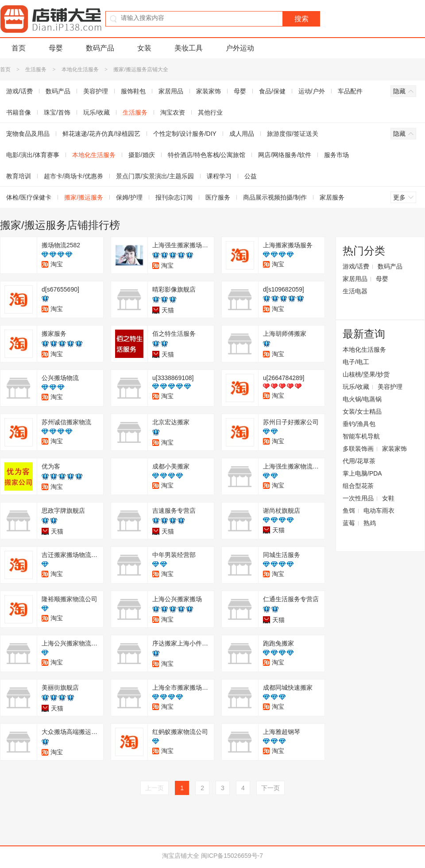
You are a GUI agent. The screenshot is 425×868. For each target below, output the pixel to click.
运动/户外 (312, 91)
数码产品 (100, 48)
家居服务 (332, 197)
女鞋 (388, 498)
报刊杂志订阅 (174, 197)
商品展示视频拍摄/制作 (275, 197)
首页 (19, 48)
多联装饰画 (358, 449)
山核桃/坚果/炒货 (366, 374)
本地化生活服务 (80, 69)
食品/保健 (272, 91)
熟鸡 (370, 523)
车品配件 (350, 91)
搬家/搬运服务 (84, 197)
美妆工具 (189, 48)
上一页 (155, 788)
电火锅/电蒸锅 (362, 399)
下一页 (270, 788)
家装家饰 (209, 91)
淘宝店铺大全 (181, 856)
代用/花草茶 (359, 461)
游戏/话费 (356, 266)
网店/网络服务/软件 (285, 155)
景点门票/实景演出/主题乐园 (155, 176)
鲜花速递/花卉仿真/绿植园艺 (101, 134)
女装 (144, 48)
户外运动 (240, 48)
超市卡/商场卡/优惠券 (73, 176)
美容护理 (96, 91)
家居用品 (171, 91)
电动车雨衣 (379, 511)
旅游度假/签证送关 (293, 134)
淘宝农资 (173, 112)
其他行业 (210, 112)
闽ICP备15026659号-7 (232, 856)
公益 (251, 176)
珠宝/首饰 (57, 112)
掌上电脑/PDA (362, 473)
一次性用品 (358, 498)
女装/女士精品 (362, 411)
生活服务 (36, 69)
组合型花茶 (358, 486)
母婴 (56, 48)
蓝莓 (349, 523)
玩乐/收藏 (97, 112)
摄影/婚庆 (142, 155)
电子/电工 (356, 362)
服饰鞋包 (133, 91)
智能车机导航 (361, 436)
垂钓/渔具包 (359, 424)
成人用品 (242, 134)
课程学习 (219, 176)
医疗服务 (218, 197)
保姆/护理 (129, 197)
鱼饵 (349, 511)
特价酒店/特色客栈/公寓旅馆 (207, 155)
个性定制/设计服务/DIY (185, 134)
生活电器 (355, 291)
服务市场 (336, 155)
